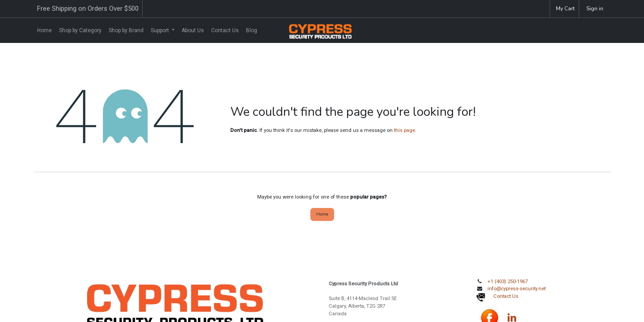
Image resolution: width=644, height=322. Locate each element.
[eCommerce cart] (564, 9)
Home (322, 214)
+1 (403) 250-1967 (508, 282)
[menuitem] (44, 30)
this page (405, 130)
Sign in (595, 8)
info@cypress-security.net (517, 289)
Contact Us (506, 296)
